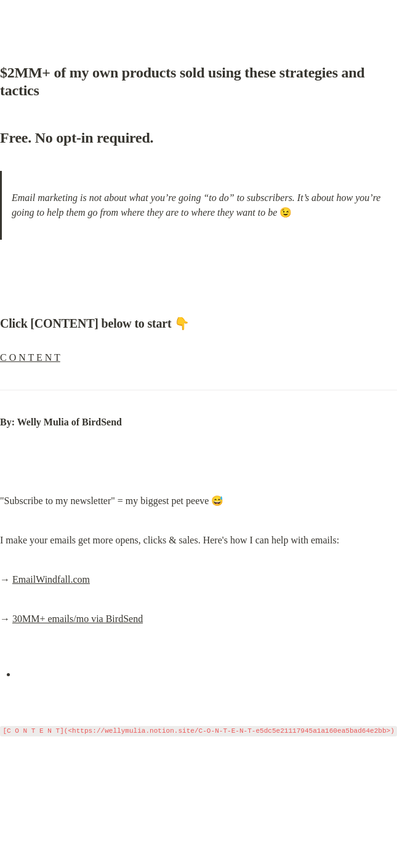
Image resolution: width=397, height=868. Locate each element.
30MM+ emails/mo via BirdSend (78, 619)
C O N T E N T (30, 357)
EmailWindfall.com (51, 579)
